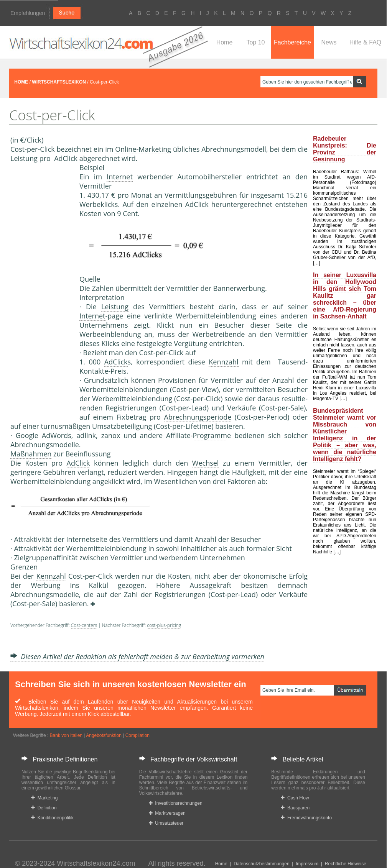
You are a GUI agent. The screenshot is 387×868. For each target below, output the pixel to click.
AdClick (197, 204)
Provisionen (177, 380)
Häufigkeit (248, 472)
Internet (120, 177)
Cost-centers (84, 625)
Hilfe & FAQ (366, 42)
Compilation (138, 735)
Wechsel (206, 463)
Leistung (24, 158)
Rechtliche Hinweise (346, 864)
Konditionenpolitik (52, 818)
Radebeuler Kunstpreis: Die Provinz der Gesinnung (345, 149)
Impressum (307, 864)
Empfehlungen (28, 13)
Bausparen (295, 808)
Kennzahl (223, 362)
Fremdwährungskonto (306, 818)
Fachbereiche (292, 42)
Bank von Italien (66, 735)
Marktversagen (167, 813)
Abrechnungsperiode (198, 417)
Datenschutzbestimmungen (261, 864)
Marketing (44, 798)
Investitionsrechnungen (176, 803)
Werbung (45, 585)
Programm (210, 435)
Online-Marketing (143, 149)
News (329, 42)
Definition (44, 808)
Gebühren (59, 472)
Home (225, 42)
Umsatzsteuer (166, 823)
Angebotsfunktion (104, 735)
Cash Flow (295, 798)
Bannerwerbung (239, 288)
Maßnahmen (31, 454)
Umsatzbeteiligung (122, 426)
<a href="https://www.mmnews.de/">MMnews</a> (41, 290)
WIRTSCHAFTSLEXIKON (59, 82)
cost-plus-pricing (164, 625)
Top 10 (255, 42)
